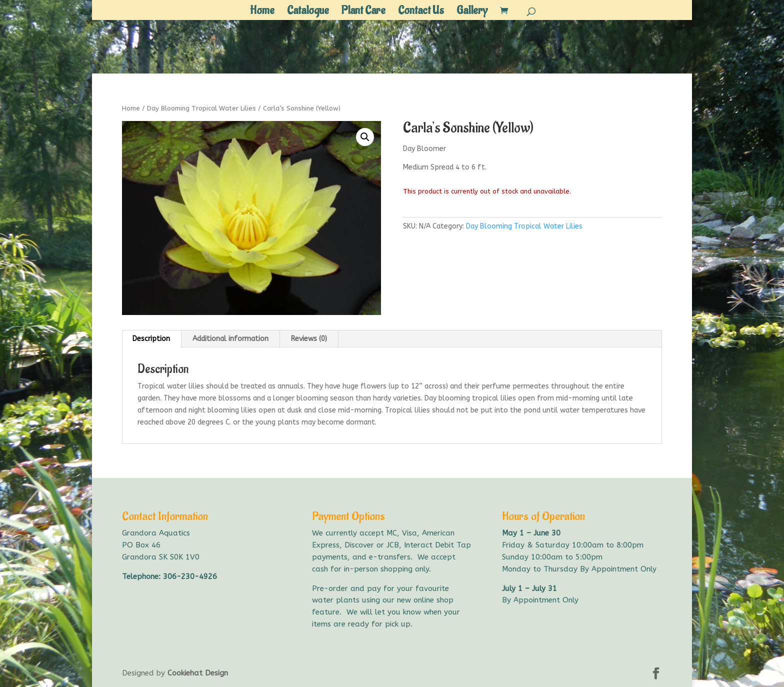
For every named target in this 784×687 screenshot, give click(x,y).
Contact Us (421, 12)
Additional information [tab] (230, 339)
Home (262, 12)
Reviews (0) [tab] (309, 339)
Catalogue (308, 12)
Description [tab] (151, 339)
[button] (365, 137)
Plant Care (363, 12)
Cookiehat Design (198, 673)
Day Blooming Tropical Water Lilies (201, 108)
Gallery (472, 12)
